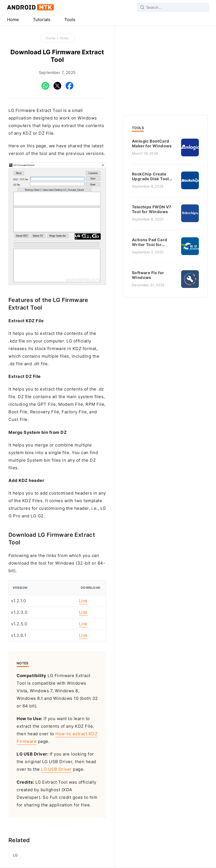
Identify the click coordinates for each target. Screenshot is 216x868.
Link (83, 601)
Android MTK (30, 7)
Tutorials (42, 20)
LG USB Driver (56, 769)
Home (13, 20)
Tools (70, 20)
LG (15, 855)
